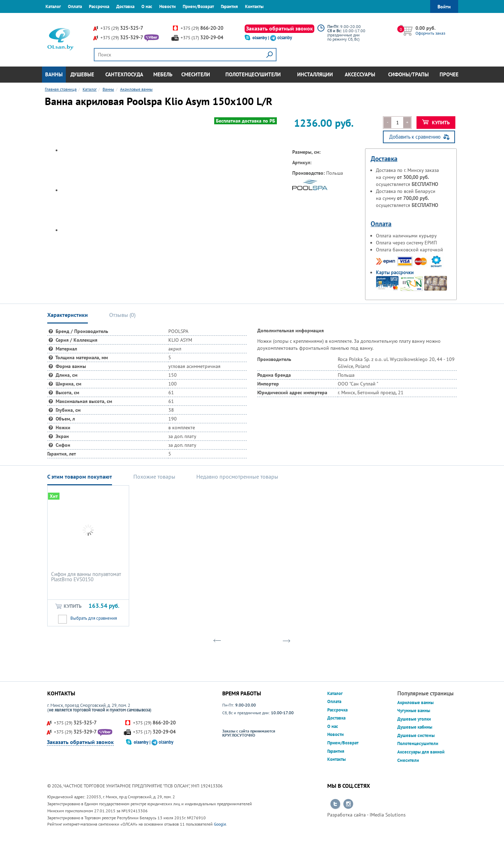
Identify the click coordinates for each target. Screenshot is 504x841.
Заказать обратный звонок (279, 28)
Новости (167, 6)
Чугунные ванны (414, 711)
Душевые (82, 74)
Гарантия (229, 6)
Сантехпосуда (124, 74)
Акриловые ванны (415, 703)
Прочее (449, 74)
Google (220, 824)
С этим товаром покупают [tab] (80, 477)
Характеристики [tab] (68, 315)
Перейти (335, 804)
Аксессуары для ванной (421, 752)
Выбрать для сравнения (94, 618)
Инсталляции (315, 74)
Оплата (75, 6)
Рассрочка (99, 6)
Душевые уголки (414, 719)
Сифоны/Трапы (408, 74)
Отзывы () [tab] (122, 315)
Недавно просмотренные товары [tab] (237, 477)
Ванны (54, 74)
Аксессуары (360, 74)
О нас (147, 6)
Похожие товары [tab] (154, 477)
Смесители (196, 74)
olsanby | (261, 38)
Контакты (254, 6)
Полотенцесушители (253, 74)
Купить (436, 123)
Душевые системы (416, 735)
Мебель (163, 74)
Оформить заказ (430, 33)
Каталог (53, 6)
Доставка (125, 6)
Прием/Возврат (198, 6)
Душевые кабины (415, 727)
